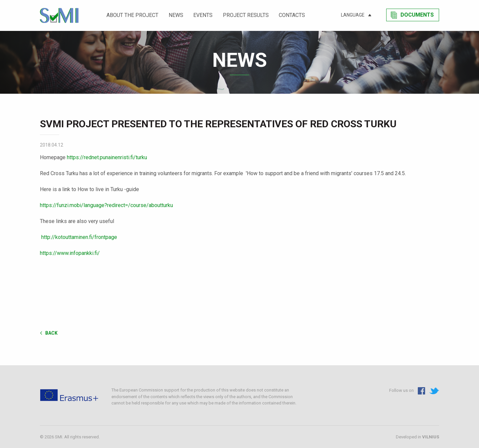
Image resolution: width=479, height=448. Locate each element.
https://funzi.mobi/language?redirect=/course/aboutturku (106, 205)
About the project (132, 15)
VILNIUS (431, 437)
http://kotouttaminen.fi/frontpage (79, 237)
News (176, 15)
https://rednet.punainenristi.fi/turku (107, 157)
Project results (246, 15)
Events (203, 15)
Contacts (292, 15)
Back (51, 333)
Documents (417, 15)
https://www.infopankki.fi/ (70, 253)
